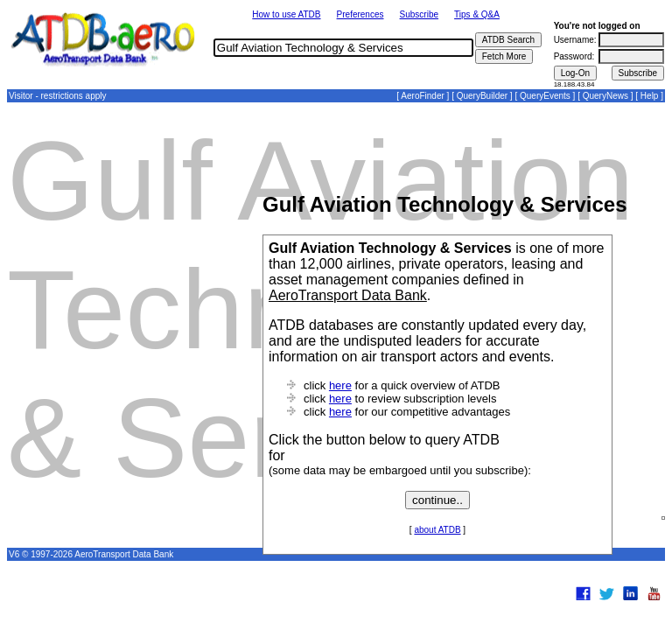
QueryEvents (545, 96)
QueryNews (605, 96)
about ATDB (437, 530)
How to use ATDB (286, 14)
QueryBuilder (482, 96)
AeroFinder (422, 96)
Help (650, 96)
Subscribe (419, 14)
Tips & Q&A (477, 14)
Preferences (360, 14)
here (340, 385)
